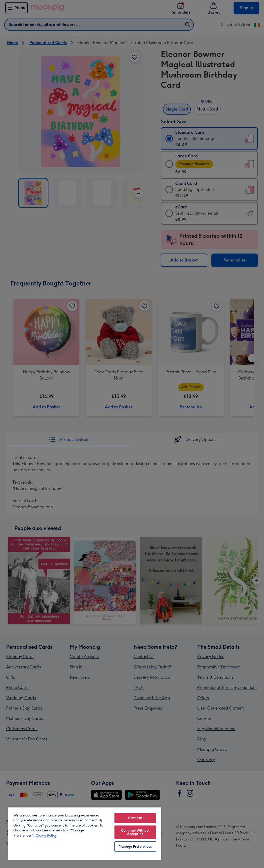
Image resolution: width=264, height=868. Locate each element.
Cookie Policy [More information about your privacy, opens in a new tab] (46, 835)
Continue (135, 818)
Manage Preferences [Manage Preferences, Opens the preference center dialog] (135, 846)
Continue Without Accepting (135, 832)
